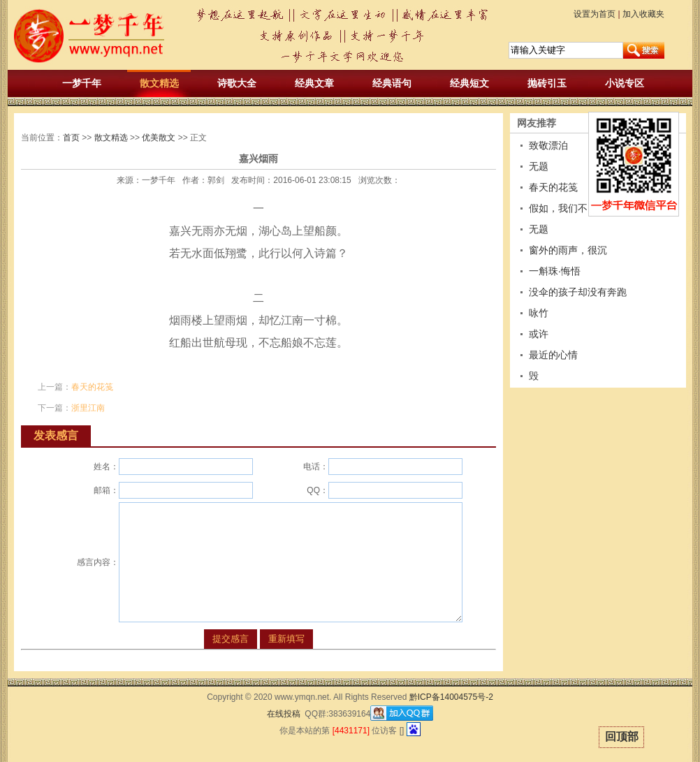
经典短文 (469, 83)
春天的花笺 (92, 387)
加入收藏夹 (643, 14)
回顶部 (622, 737)
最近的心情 (553, 355)
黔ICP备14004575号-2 (451, 697)
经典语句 (392, 83)
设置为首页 (595, 14)
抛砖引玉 (547, 83)
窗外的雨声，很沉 (568, 250)
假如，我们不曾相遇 (573, 208)
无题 (539, 166)
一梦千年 (82, 83)
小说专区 (625, 83)
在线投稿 (284, 714)
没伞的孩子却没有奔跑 (578, 292)
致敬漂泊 (548, 145)
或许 (539, 334)
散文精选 (159, 83)
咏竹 (539, 313)
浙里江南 (88, 408)
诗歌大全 (237, 83)
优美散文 (159, 138)
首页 (71, 138)
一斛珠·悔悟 (555, 271)
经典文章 (314, 83)
